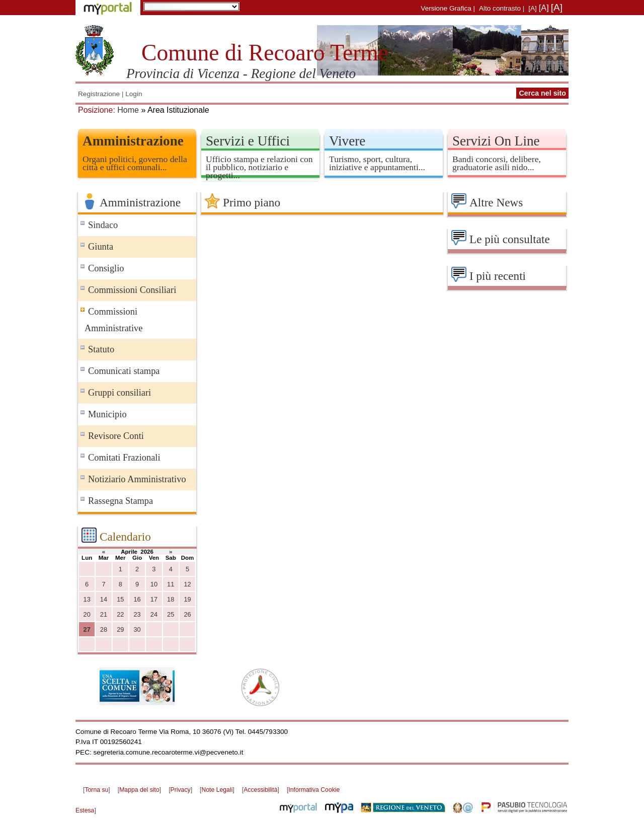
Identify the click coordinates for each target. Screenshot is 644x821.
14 (104, 599)
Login (134, 94)
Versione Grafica (446, 8)
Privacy (181, 790)
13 (87, 599)
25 (171, 614)
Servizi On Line (496, 141)
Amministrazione (133, 141)
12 (187, 584)
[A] (533, 8)
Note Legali (217, 790)
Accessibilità (260, 790)
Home (128, 110)
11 (171, 584)
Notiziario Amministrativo (137, 479)
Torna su (96, 790)
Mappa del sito (139, 790)
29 (120, 629)
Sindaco (103, 225)
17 (154, 599)
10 (154, 584)
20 (87, 614)
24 (154, 614)
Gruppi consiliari (119, 393)
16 (137, 599)
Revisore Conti (116, 436)
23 (137, 614)
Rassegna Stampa (120, 501)
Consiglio (106, 268)
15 (120, 599)
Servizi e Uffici (248, 141)
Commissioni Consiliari (132, 290)
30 (137, 629)
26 (187, 614)
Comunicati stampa (124, 371)
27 (87, 629)
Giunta (101, 247)
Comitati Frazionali (124, 458)
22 (120, 614)
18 (171, 599)
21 (104, 614)
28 (104, 629)
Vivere (347, 141)
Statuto (101, 349)
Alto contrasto (500, 8)
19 (187, 599)
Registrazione (99, 94)
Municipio (107, 414)
